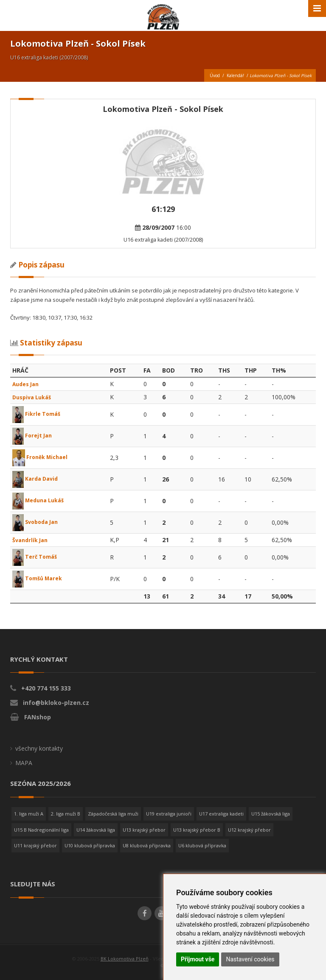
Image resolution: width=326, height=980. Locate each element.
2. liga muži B (66, 814)
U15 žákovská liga (271, 814)
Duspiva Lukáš (34, 397)
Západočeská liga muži (113, 814)
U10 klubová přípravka (90, 845)
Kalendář (235, 75)
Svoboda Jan (38, 522)
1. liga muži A (29, 814)
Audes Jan (28, 384)
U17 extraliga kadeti (221, 814)
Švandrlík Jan (32, 540)
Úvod (215, 75)
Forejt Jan (34, 436)
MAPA (24, 763)
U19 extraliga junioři (169, 814)
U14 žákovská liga (96, 830)
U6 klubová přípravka (202, 845)
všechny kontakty (39, 748)
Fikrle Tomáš (38, 414)
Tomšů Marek (40, 578)
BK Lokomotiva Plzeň (125, 959)
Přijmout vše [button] (198, 959)
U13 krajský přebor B (197, 830)
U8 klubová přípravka (147, 845)
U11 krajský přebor (35, 845)
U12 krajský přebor (249, 830)
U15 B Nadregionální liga (41, 830)
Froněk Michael (42, 457)
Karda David (37, 479)
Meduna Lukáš (41, 500)
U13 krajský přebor (144, 830)
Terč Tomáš (37, 557)
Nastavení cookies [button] (250, 959)
